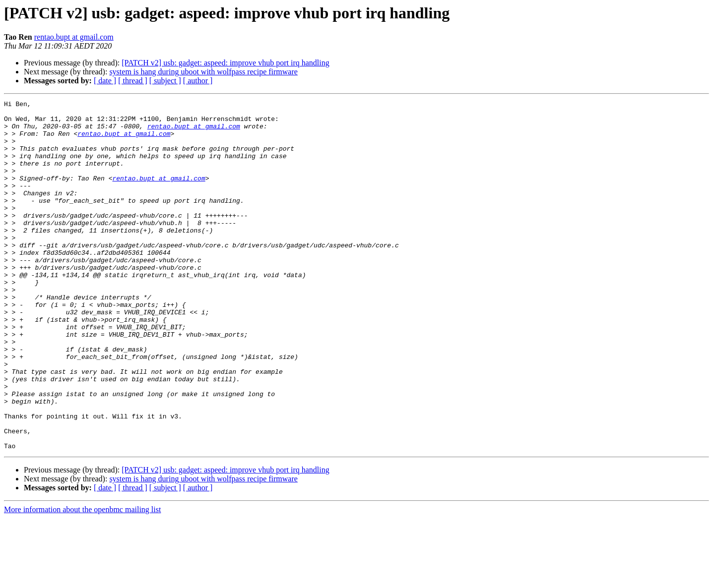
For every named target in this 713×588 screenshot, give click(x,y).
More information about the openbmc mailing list (82, 579)
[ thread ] (133, 81)
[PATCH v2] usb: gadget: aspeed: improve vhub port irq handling (225, 63)
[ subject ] (165, 81)
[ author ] (198, 81)
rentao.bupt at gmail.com (74, 37)
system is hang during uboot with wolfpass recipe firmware (203, 72)
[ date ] (105, 81)
